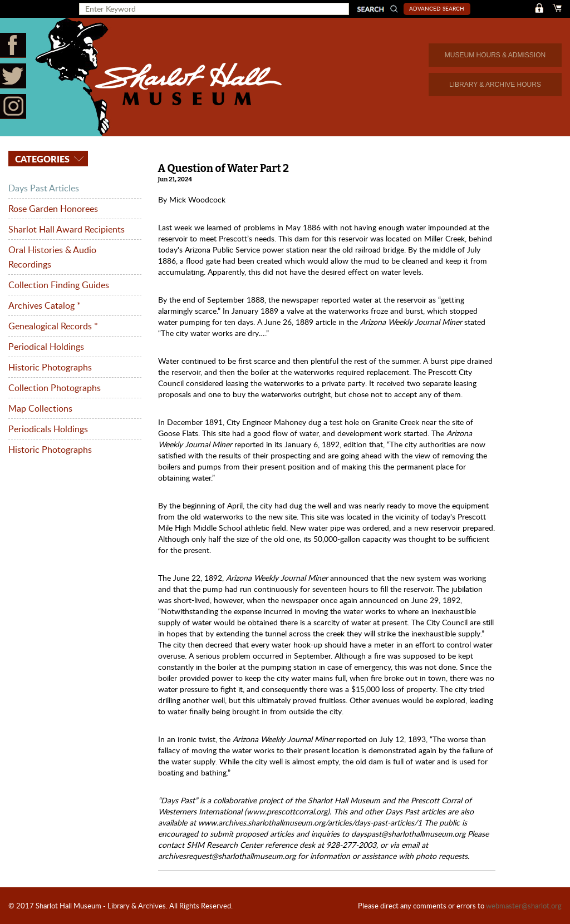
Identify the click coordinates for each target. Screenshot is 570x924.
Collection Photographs (55, 388)
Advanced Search (437, 8)
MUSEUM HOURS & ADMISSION (495, 55)
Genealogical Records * (53, 326)
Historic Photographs (50, 367)
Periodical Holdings (46, 347)
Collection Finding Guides (59, 285)
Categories (41, 159)
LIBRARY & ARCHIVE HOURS (495, 85)
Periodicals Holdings (48, 429)
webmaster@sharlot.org (524, 906)
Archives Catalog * (45, 305)
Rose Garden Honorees (53, 209)
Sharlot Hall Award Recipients (67, 229)
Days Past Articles (44, 188)
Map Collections (40, 408)
